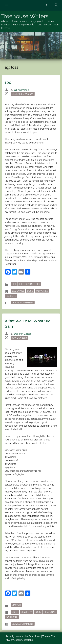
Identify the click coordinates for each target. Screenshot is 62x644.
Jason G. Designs (24, 640)
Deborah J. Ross (23, 334)
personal (50, 612)
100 (8, 82)
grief (15, 612)
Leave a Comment (23, 302)
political (12, 617)
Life (14, 284)
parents (11, 296)
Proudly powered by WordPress (23, 636)
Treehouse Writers (25, 16)
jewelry (26, 612)
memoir (16, 605)
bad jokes (18, 291)
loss (30, 291)
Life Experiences (30, 284)
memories (42, 291)
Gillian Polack (21, 90)
